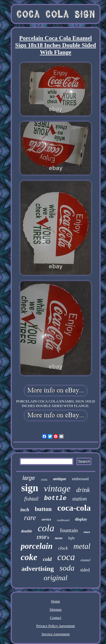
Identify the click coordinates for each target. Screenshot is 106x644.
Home (56, 601)
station (79, 499)
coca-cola (74, 508)
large (29, 478)
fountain (69, 530)
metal (82, 546)
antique (60, 479)
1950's (43, 537)
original (56, 578)
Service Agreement (56, 634)
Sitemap (56, 609)
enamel (86, 560)
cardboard (63, 520)
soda (67, 568)
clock (63, 548)
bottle (55, 498)
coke (29, 557)
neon (59, 538)
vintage (57, 488)
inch (25, 510)
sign (30, 488)
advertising (38, 569)
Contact (55, 618)
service (46, 519)
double (27, 531)
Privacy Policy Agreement (55, 626)
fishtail (31, 499)
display (81, 519)
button (43, 509)
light (72, 538)
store (87, 532)
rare (30, 518)
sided (85, 570)
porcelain (37, 546)
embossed (80, 479)
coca (66, 557)
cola (46, 528)
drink (83, 490)
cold (47, 559)
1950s (44, 480)
